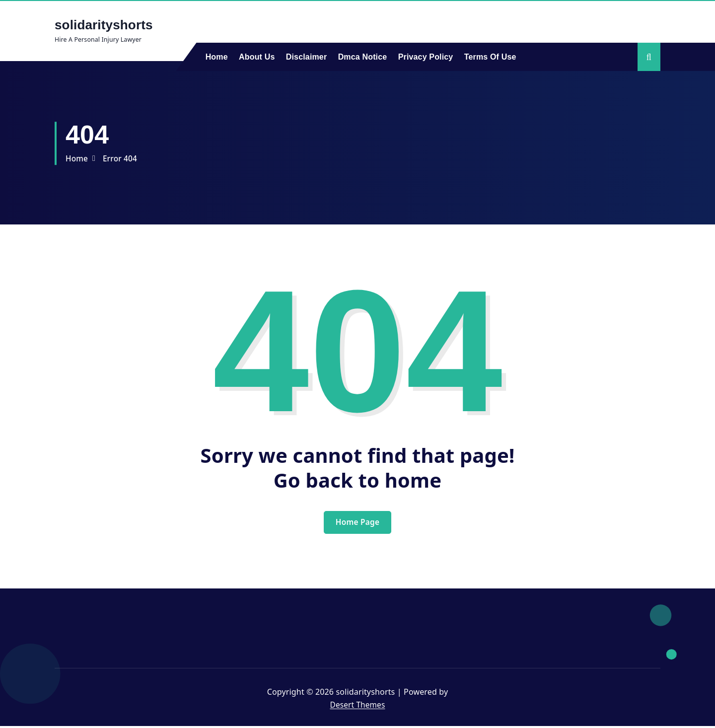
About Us (257, 57)
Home (217, 57)
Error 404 (122, 158)
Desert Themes (357, 706)
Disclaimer (307, 57)
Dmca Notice (363, 57)
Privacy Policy (426, 57)
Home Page (357, 523)
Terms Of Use (490, 57)
